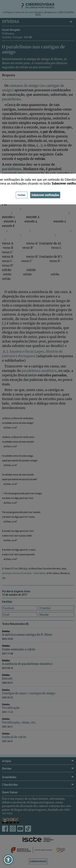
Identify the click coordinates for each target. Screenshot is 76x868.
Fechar (22, 195)
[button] (8, 860)
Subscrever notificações (45, 195)
